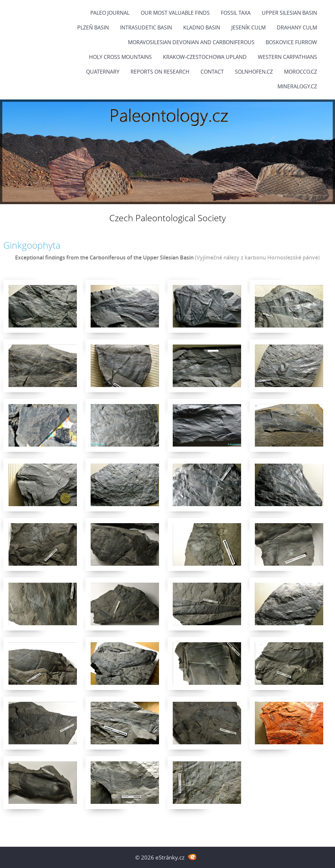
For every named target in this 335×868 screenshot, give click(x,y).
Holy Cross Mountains (120, 57)
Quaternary (103, 72)
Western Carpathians (287, 57)
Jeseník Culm (248, 27)
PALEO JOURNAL (110, 13)
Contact (212, 72)
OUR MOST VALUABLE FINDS (175, 13)
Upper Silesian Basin (289, 13)
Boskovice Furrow (291, 42)
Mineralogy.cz (297, 86)
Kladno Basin (202, 27)
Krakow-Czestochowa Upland (205, 57)
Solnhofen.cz (254, 72)
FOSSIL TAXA (236, 13)
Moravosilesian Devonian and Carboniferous (191, 42)
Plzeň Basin (93, 27)
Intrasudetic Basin (146, 27)
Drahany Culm (297, 27)
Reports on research (160, 72)
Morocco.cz (300, 72)
